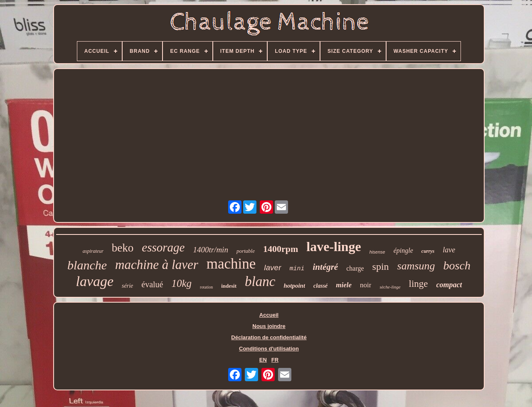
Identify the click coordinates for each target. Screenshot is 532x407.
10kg (182, 283)
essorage (163, 247)
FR (275, 360)
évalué (152, 284)
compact (449, 285)
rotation (206, 287)
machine (231, 264)
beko (123, 248)
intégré (326, 267)
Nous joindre (269, 326)
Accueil (269, 315)
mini (297, 269)
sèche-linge (390, 287)
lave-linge (334, 247)
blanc (260, 281)
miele (344, 285)
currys (428, 251)
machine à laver (157, 265)
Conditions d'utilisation (269, 349)
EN (263, 360)
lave (449, 250)
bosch (457, 265)
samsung (416, 266)
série (127, 286)
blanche (87, 265)
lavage (95, 281)
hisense (377, 252)
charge (355, 268)
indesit (229, 286)
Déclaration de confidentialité (269, 337)
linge (419, 284)
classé (320, 286)
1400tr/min (210, 250)
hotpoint (294, 286)
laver (272, 268)
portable (246, 251)
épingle (403, 250)
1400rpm (281, 249)
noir (366, 285)
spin (381, 266)
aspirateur (93, 251)
